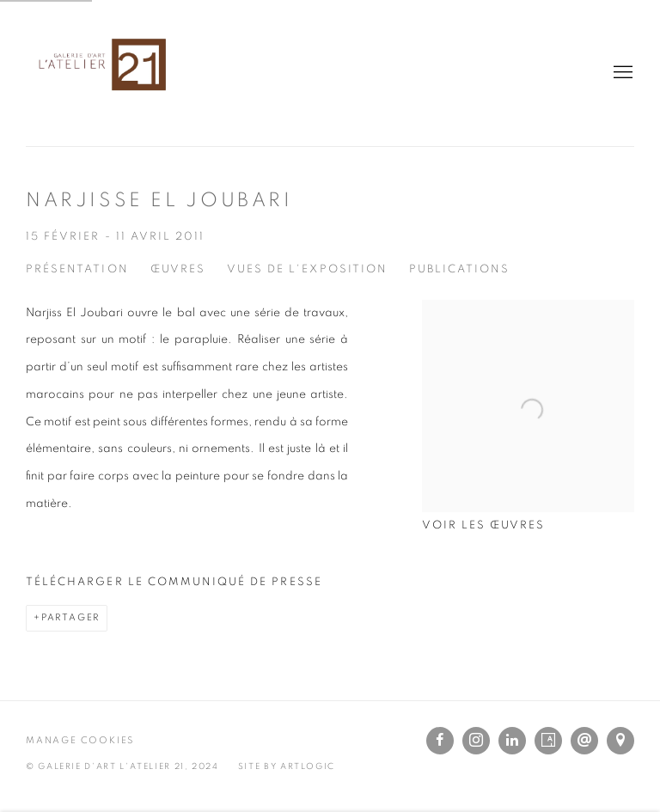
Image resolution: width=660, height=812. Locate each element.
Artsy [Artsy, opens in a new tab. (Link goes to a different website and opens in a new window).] (548, 741)
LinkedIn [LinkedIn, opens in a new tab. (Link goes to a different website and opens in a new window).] (512, 741)
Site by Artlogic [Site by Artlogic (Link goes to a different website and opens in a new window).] (287, 766)
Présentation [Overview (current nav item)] (77, 269)
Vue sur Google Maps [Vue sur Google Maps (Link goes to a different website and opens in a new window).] (620, 741)
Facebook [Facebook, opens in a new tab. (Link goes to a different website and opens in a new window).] (440, 741)
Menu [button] (621, 73)
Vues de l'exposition (307, 269)
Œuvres (178, 269)
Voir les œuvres (484, 525)
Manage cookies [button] (80, 740)
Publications (460, 269)
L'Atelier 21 (103, 73)
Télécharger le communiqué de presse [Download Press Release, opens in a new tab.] (174, 582)
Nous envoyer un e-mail (584, 741)
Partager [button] (70, 617)
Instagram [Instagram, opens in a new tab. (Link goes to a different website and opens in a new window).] (476, 741)
